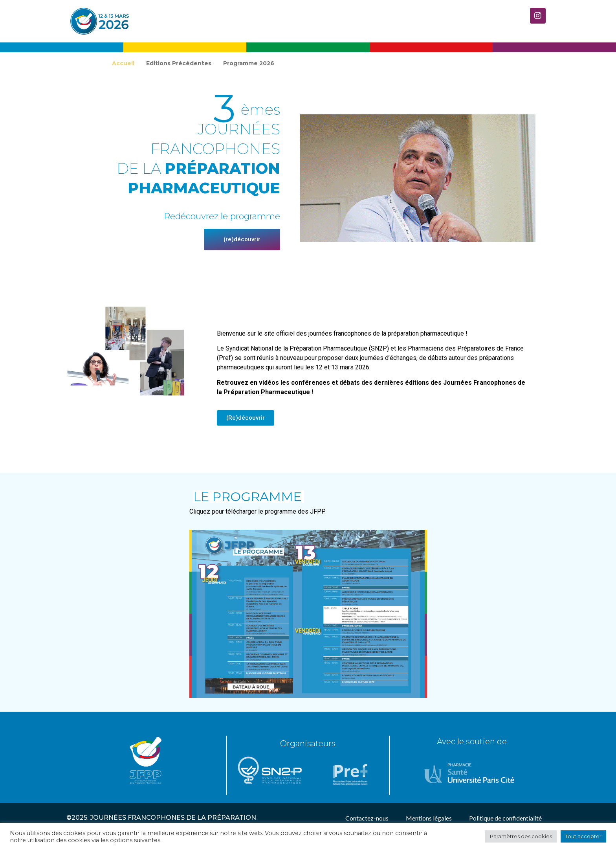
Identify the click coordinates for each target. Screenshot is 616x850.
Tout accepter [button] (583, 836)
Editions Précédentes (179, 63)
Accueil (123, 63)
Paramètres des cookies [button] (521, 836)
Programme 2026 (249, 63)
